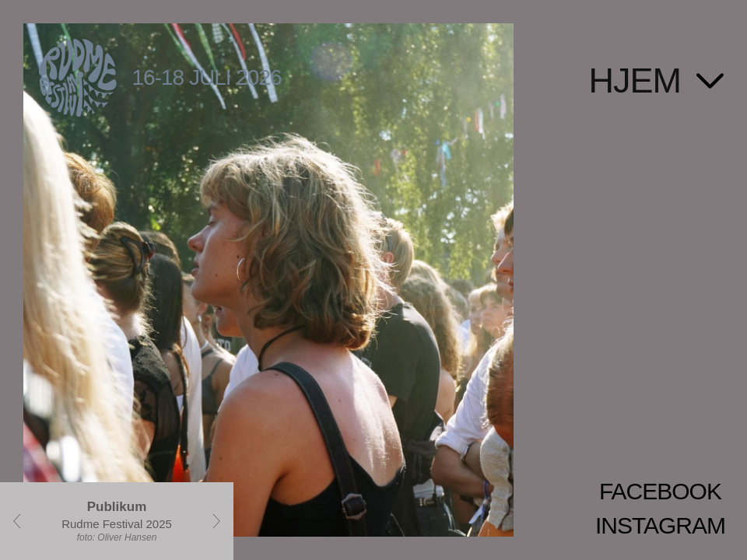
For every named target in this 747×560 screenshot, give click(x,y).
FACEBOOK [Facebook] (660, 491)
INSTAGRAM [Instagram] (660, 525)
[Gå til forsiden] (373, 60)
